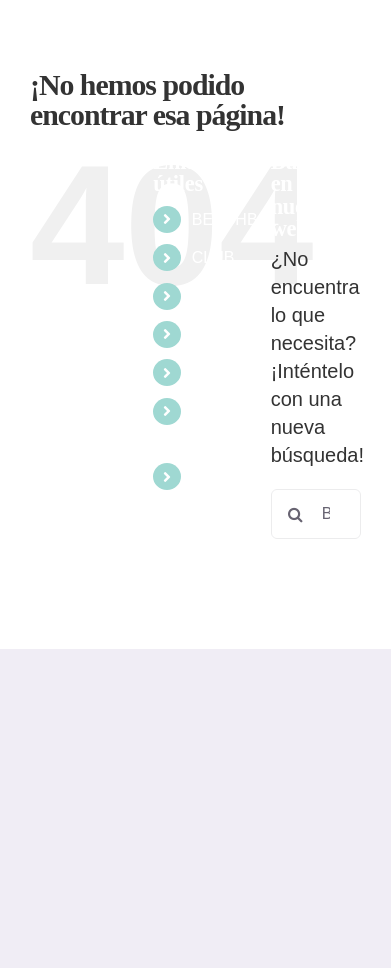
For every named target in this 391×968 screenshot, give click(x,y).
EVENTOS (230, 296)
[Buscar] (296, 514)
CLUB (213, 257)
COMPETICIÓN (248, 334)
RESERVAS (235, 476)
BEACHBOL (235, 219)
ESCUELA (229, 372)
